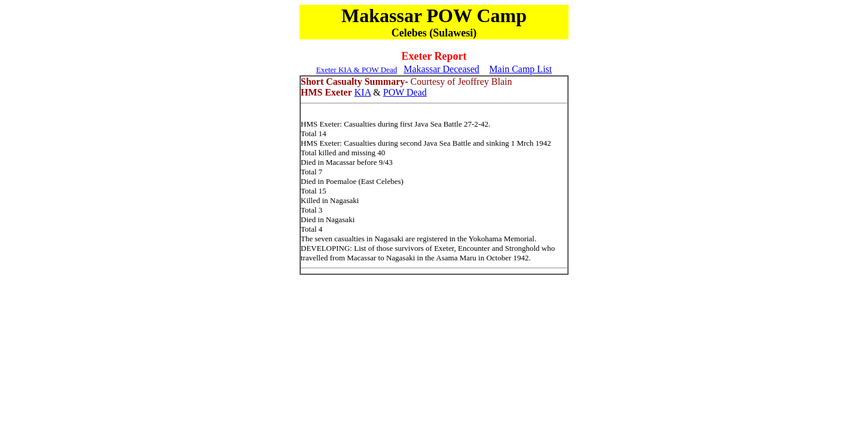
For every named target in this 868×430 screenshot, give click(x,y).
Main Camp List (520, 69)
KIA (363, 92)
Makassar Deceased (441, 69)
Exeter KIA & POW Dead (357, 70)
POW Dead (405, 92)
